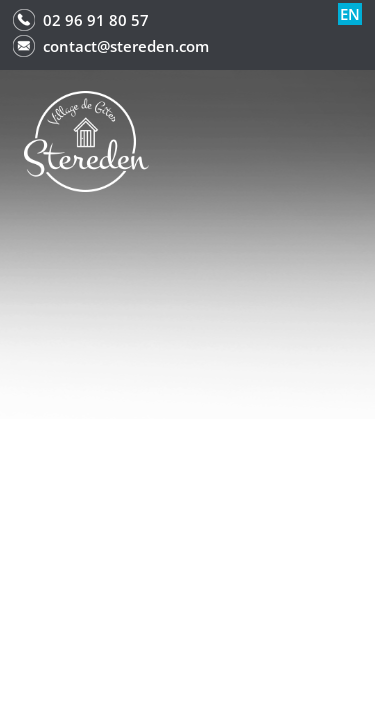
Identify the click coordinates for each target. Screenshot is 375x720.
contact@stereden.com (126, 46)
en (350, 14)
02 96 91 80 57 (96, 20)
